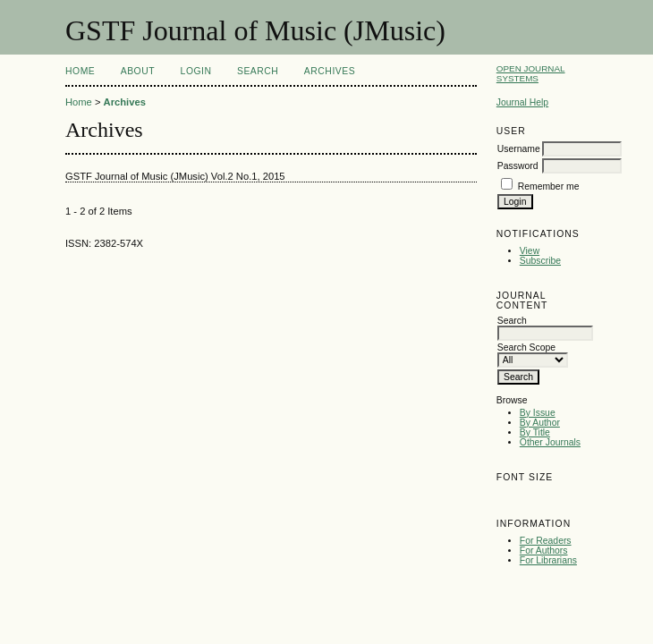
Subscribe (540, 261)
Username (519, 149)
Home (80, 71)
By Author (540, 423)
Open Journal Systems (531, 73)
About (138, 71)
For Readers (546, 541)
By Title (535, 432)
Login (196, 71)
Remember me (549, 186)
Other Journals (550, 442)
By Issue (538, 413)
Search (258, 71)
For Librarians (548, 560)
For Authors (544, 551)
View (530, 251)
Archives (330, 71)
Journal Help (522, 102)
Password (518, 166)
